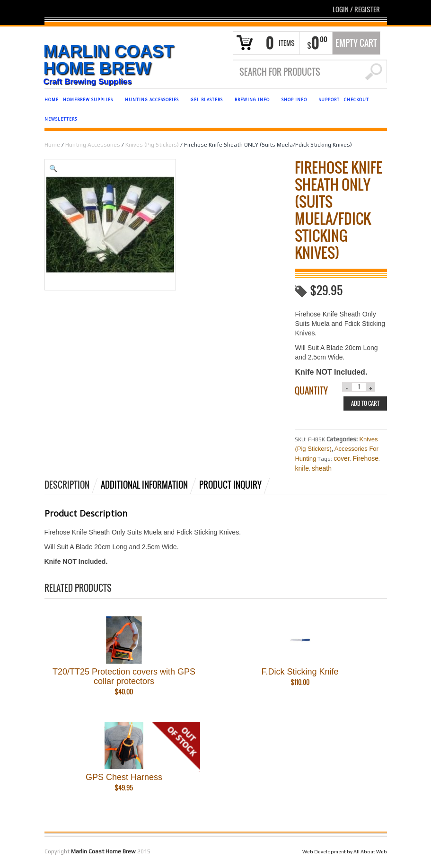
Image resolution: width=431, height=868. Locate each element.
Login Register (356, 9)
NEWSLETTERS (61, 119)
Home (52, 145)
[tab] (72, 485)
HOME (52, 100)
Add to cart (365, 403)
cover (342, 458)
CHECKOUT (356, 100)
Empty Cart (356, 43)
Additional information (144, 485)
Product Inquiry (230, 485)
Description (67, 485)
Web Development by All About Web (345, 854)
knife (302, 468)
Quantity (311, 391)
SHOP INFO (296, 101)
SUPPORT (329, 100)
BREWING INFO (254, 101)
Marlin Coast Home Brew (109, 60)
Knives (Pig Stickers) (152, 145)
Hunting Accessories (93, 145)
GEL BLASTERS (208, 101)
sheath (322, 468)
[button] (159, 168)
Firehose (365, 458)
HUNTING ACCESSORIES (153, 101)
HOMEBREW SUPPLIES (89, 101)
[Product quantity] (359, 387)
